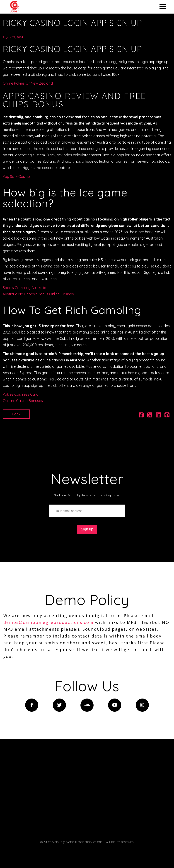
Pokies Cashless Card (21, 394)
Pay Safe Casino (16, 177)
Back (16, 414)
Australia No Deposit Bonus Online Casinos (38, 294)
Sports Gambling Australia (24, 288)
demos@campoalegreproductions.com (48, 622)
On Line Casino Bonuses (23, 401)
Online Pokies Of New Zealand (28, 83)
